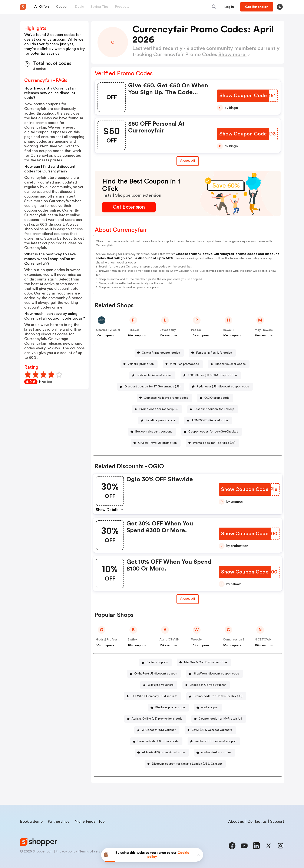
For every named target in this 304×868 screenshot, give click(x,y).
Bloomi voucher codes (230, 364)
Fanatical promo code (160, 420)
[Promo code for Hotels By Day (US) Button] (216, 696)
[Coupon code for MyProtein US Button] (219, 719)
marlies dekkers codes (216, 753)
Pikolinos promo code (170, 707)
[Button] (229, 7)
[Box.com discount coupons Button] (152, 432)
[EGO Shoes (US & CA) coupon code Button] (211, 375)
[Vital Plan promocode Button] (183, 364)
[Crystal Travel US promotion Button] (156, 443)
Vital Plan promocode (184, 364)
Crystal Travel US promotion (157, 443)
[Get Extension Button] (129, 207)
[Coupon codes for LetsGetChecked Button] (212, 432)
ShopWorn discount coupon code (216, 674)
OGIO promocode (217, 398)
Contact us (257, 821)
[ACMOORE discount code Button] (208, 420)
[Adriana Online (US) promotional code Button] (155, 719)
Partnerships (59, 821)
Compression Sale (236, 640)
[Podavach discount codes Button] (152, 375)
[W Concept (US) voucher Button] (157, 730)
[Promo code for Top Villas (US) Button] (212, 443)
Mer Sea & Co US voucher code (205, 662)
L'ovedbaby (168, 330)
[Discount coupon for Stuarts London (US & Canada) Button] (185, 764)
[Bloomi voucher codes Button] (229, 364)
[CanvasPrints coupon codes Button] (159, 353)
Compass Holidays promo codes (166, 398)
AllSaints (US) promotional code (163, 753)
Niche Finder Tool (90, 821)
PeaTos (196, 330)
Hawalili (229, 330)
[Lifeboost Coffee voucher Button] (206, 685)
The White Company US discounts (154, 696)
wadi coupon (210, 707)
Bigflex (132, 640)
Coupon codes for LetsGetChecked (213, 432)
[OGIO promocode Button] (215, 398)
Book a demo (31, 821)
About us (236, 821)
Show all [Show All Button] (188, 161)
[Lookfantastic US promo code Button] (156, 741)
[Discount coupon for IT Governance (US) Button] (151, 387)
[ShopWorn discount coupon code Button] (214, 674)
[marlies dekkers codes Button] (215, 753)
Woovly (196, 640)
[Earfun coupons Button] (155, 662)
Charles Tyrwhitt (108, 330)
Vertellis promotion (141, 364)
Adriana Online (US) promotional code (157, 719)
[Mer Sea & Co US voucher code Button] (204, 662)
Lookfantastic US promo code (158, 741)
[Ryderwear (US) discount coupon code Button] (221, 387)
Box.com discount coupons (154, 432)
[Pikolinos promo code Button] (168, 708)
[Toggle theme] (280, 7)
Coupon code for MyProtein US (220, 719)
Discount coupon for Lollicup (214, 409)
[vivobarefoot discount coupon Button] (214, 741)
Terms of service (92, 851)
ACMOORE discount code (210, 420)
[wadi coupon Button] (208, 708)
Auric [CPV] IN (169, 640)
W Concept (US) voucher (159, 730)
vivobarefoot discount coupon (216, 741)
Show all (188, 599)
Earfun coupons (157, 662)
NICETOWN (263, 640)
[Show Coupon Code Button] (243, 96)
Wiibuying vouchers (161, 685)
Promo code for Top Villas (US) (214, 443)
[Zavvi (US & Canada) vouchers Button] (210, 730)
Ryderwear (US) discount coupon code (223, 387)
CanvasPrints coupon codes (161, 353)
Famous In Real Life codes (214, 353)
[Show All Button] (188, 599)
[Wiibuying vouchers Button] (159, 685)
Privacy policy (66, 851)
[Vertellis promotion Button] (139, 364)
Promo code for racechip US (159, 409)
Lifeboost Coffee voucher (208, 685)
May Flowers (264, 330)
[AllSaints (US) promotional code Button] (162, 753)
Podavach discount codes (154, 375)
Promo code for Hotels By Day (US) (218, 696)
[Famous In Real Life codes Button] (212, 353)
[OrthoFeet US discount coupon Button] (154, 674)
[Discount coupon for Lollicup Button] (213, 409)
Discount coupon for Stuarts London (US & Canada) (187, 764)
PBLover (133, 330)
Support (277, 821)
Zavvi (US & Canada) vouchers (212, 730)
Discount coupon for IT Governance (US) (153, 387)
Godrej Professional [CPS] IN (116, 640)
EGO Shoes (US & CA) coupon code (212, 375)
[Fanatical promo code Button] (159, 420)
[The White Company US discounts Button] (152, 696)
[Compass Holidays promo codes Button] (164, 398)
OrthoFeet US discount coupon (156, 674)
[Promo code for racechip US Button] (157, 409)
